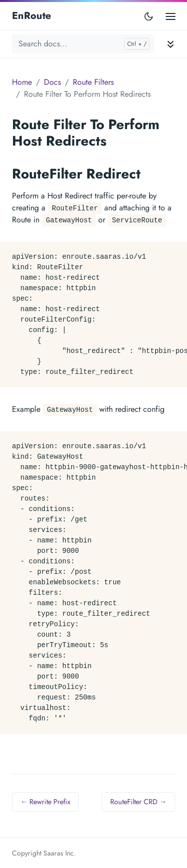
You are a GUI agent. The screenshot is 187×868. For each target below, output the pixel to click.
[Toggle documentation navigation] (171, 44)
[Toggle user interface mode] (149, 16)
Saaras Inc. (60, 853)
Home (22, 82)
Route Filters (93, 82)
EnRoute (31, 16)
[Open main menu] (171, 16)
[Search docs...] (83, 44)
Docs (52, 82)
